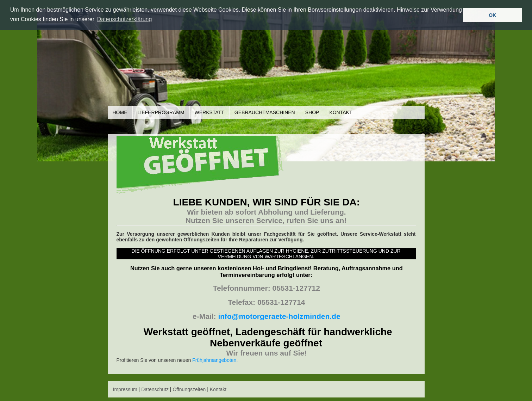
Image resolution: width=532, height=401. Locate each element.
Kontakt (341, 112)
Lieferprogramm (161, 112)
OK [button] (493, 15)
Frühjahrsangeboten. (215, 360)
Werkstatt (209, 112)
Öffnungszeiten (189, 389)
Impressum (125, 389)
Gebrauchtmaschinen (265, 112)
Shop (312, 112)
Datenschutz (155, 389)
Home (120, 112)
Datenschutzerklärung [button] (125, 19)
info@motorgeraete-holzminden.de (279, 316)
